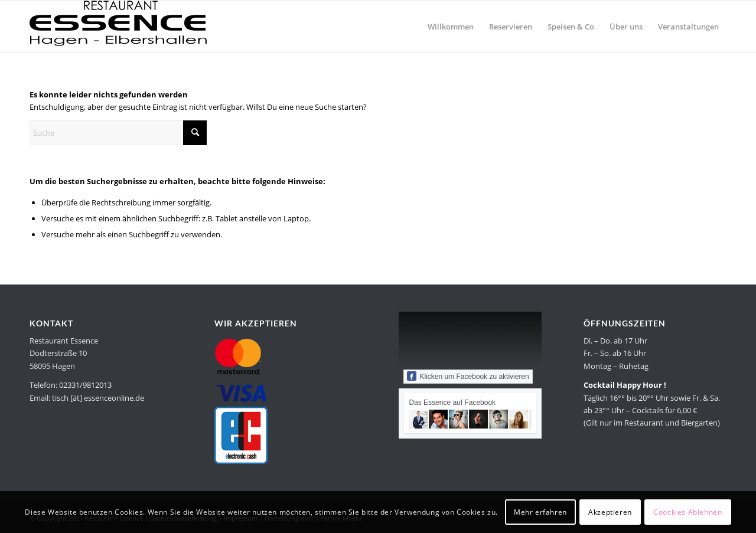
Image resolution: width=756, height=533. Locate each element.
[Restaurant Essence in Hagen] (118, 27)
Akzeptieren (610, 512)
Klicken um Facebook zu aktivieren (468, 376)
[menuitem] (451, 27)
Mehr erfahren (540, 512)
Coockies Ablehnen (687, 512)
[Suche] (118, 133)
